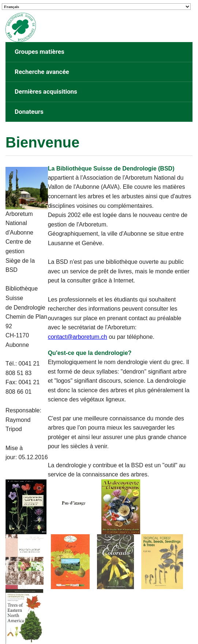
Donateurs (29, 112)
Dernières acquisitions (46, 91)
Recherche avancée (42, 72)
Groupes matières (40, 52)
